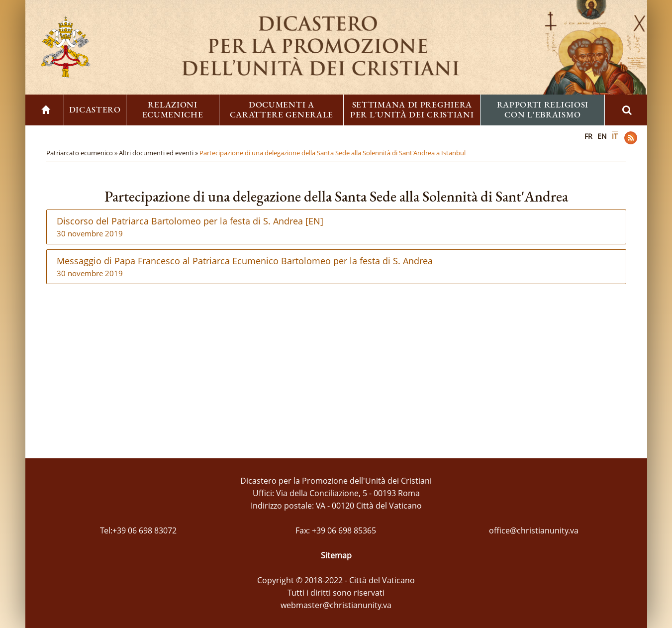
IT (615, 136)
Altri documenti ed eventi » (159, 153)
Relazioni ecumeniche (173, 109)
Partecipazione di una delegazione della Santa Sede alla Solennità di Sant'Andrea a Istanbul (333, 153)
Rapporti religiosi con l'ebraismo (543, 109)
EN (602, 136)
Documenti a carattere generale (282, 109)
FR (588, 136)
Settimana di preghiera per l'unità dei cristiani (412, 109)
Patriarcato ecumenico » (83, 153)
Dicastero (95, 109)
